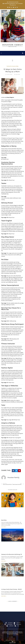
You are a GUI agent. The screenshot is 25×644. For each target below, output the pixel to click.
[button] (1, 53)
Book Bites (4, 520)
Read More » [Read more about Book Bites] (4, 527)
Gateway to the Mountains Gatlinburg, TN (12, 554)
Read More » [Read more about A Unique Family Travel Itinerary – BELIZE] (4, 596)
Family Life (9, 66)
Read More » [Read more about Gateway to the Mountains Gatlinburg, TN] (4, 561)
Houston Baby (15, 66)
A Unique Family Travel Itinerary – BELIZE (11, 589)
